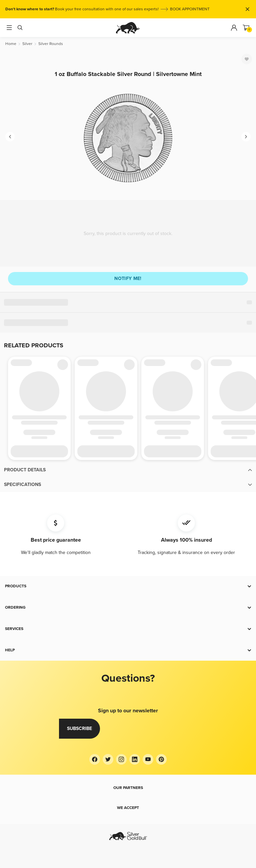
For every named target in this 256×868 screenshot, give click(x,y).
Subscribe (79, 728)
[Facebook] (95, 759)
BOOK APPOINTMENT (190, 9)
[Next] (246, 137)
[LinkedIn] (135, 759)
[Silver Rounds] (51, 44)
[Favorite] (247, 59)
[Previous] (10, 137)
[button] (128, 470)
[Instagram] (121, 759)
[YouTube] (148, 759)
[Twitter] (108, 759)
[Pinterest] (161, 759)
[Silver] (27, 44)
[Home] (11, 44)
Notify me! (128, 278)
